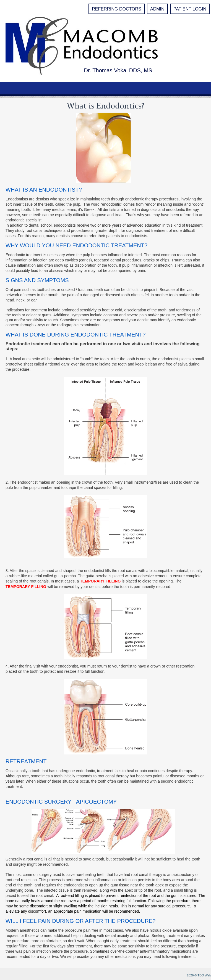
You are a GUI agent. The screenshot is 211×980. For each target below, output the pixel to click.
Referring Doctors (116, 9)
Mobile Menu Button (7, 89)
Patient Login (190, 9)
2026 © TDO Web (199, 975)
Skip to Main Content (15, 2)
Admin (157, 9)
